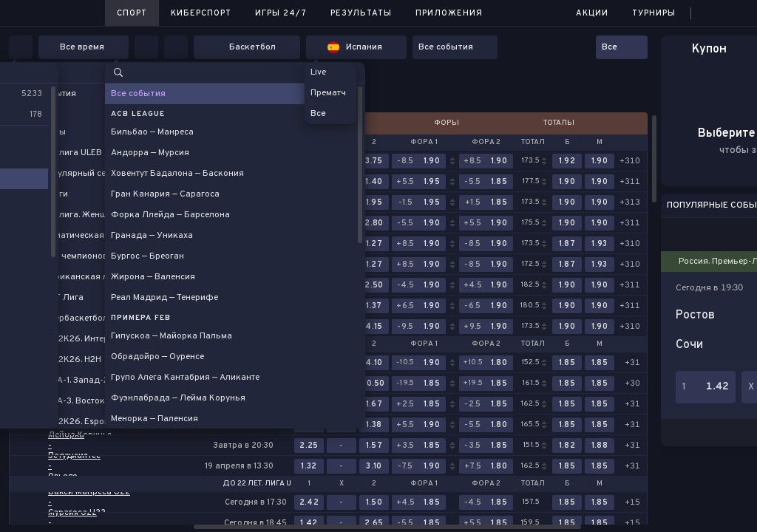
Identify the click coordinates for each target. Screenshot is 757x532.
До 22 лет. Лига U (257, 484)
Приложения (449, 13)
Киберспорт (201, 13)
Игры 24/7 (281, 13)
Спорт (132, 13)
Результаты (361, 13)
